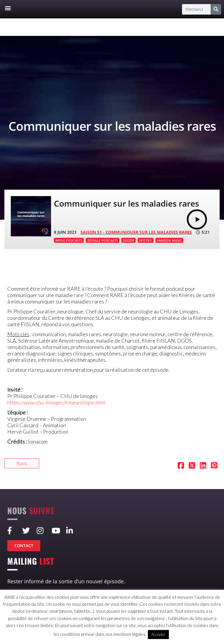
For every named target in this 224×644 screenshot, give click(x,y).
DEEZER (128, 240)
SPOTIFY (146, 240)
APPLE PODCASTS (69, 240)
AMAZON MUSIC (169, 240)
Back (22, 463)
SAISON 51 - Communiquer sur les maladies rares (136, 232)
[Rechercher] (216, 9)
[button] (8, 8)
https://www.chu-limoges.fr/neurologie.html (56, 402)
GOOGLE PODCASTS (103, 240)
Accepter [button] (158, 634)
